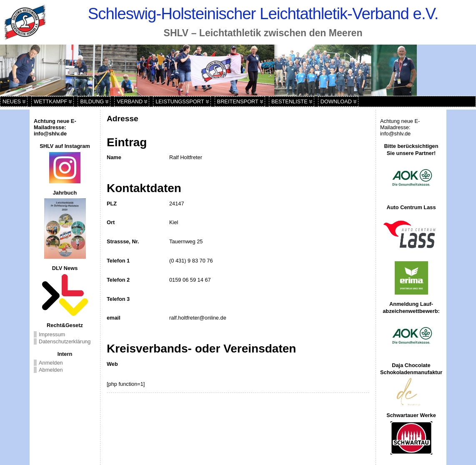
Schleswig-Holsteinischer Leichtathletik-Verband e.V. (263, 14)
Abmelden (51, 370)
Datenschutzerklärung (65, 341)
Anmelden (51, 363)
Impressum (52, 334)
